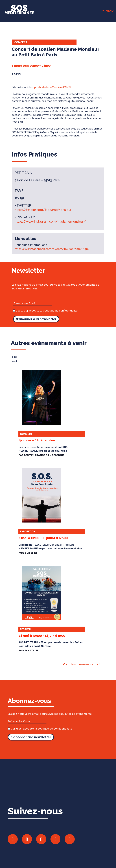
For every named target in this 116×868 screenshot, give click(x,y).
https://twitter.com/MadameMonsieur (43, 210)
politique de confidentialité (60, 311)
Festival (26, 629)
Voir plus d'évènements (80, 664)
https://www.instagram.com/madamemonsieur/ (50, 222)
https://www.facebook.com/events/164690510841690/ (52, 249)
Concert (21, 42)
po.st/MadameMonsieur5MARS (53, 87)
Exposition (28, 532)
